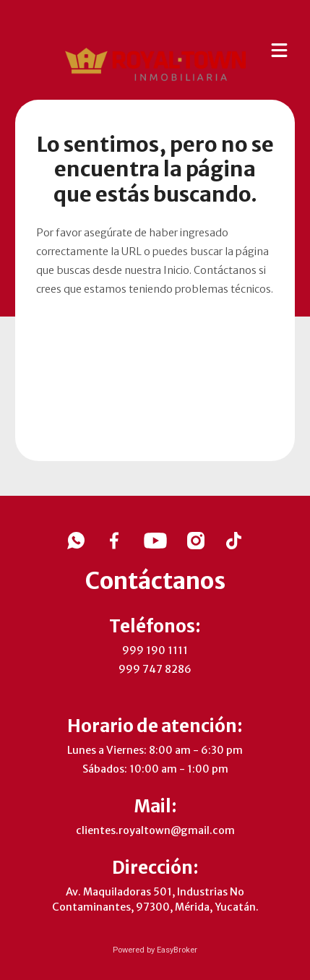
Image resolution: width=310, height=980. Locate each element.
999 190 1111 (155, 650)
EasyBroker (177, 950)
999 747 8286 (155, 669)
